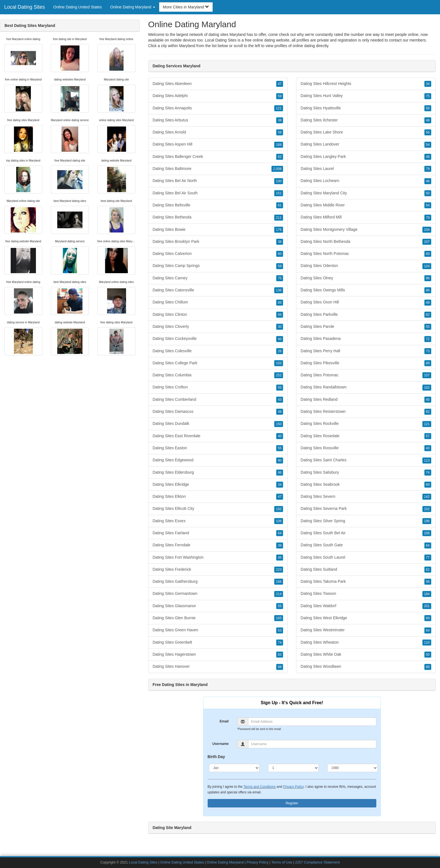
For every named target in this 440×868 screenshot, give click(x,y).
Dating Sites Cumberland (218, 400)
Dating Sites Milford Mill (366, 217)
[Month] (234, 768)
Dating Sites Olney (366, 278)
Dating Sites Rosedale (366, 436)
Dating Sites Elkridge (218, 485)
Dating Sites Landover (366, 144)
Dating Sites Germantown (218, 594)
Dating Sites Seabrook (366, 485)
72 (428, 339)
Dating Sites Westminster (366, 630)
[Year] (353, 768)
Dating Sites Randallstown (366, 387)
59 (280, 96)
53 (280, 630)
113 (427, 461)
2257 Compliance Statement (318, 862)
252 (279, 375)
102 (427, 388)
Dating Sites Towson (366, 594)
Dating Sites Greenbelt (218, 643)
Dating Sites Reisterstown (366, 412)
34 (280, 485)
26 (280, 351)
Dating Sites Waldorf (366, 606)
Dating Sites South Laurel (366, 558)
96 (428, 278)
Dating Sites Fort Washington (218, 558)
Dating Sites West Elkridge (366, 618)
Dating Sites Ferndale (218, 545)
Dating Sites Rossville (366, 448)
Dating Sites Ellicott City (218, 509)
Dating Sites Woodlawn (366, 667)
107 (427, 242)
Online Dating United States (78, 7)
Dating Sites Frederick (218, 570)
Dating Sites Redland (366, 400)
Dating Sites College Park (218, 363)
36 (280, 242)
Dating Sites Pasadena (366, 339)
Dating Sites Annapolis (218, 108)
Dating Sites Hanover (218, 667)
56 (428, 132)
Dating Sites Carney (218, 278)
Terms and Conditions (260, 787)
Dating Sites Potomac (366, 375)
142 (427, 497)
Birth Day (216, 757)
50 (428, 193)
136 (279, 290)
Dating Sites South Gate (366, 545)
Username (221, 744)
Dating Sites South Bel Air (366, 533)
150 (279, 424)
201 (427, 606)
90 (280, 461)
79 (428, 169)
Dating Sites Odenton (366, 266)
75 (280, 278)
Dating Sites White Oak (366, 655)
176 (279, 230)
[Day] (293, 768)
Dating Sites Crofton (218, 387)
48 (280, 412)
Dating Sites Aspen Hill (218, 144)
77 (428, 558)
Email (224, 721)
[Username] (312, 744)
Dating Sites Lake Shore (366, 132)
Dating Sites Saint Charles (366, 460)
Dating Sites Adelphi (218, 96)
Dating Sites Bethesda (218, 217)
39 (280, 545)
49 (428, 303)
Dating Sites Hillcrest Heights (366, 84)
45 (280, 558)
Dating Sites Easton (218, 448)
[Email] (312, 722)
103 (279, 363)
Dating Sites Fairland (218, 533)
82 (428, 315)
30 (280, 327)
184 (427, 594)
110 (427, 643)
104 (427, 230)
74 (280, 643)
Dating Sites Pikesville (366, 363)
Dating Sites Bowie (218, 230)
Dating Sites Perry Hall (366, 351)
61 (280, 205)
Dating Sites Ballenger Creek (218, 157)
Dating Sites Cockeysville (218, 339)
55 (280, 388)
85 (280, 303)
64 (280, 533)
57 (428, 436)
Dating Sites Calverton (218, 254)
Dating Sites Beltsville (218, 205)
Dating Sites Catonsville (218, 290)
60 (280, 254)
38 (280, 120)
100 (279, 181)
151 (279, 193)
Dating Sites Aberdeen (218, 84)
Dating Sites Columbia (218, 375)
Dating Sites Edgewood (218, 460)
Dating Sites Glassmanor (218, 606)
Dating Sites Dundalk (218, 424)
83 (280, 655)
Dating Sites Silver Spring (366, 521)
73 (428, 351)
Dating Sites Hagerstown (218, 655)
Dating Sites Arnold (218, 132)
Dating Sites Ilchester (366, 120)
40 (280, 339)
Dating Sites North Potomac (366, 254)
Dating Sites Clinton (218, 315)
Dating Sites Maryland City (366, 193)
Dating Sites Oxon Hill (366, 302)
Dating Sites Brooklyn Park (218, 242)
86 (280, 473)
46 (428, 181)
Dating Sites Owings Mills (366, 290)
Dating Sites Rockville (366, 424)
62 (280, 157)
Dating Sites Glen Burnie (218, 618)
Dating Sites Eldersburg (218, 473)
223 (279, 570)
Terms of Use (282, 862)
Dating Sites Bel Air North (218, 181)
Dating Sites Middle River (366, 205)
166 (279, 582)
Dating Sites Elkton (218, 497)
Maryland (187, 46)
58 (280, 132)
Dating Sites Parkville (366, 315)
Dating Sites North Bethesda (366, 242)
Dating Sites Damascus (218, 412)
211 (279, 218)
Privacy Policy (293, 787)
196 (427, 521)
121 (279, 108)
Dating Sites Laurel (366, 169)
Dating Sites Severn (366, 497)
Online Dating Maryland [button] (133, 7)
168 (279, 145)
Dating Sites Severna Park (366, 509)
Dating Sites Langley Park (366, 157)
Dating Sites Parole (366, 327)
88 (280, 667)
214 (279, 594)
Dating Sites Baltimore (218, 169)
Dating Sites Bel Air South (218, 193)
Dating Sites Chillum (218, 302)
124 (427, 266)
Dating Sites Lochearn (366, 181)
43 (280, 400)
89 (428, 363)
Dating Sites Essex (218, 521)
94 (280, 315)
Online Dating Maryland (225, 862)
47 (280, 84)
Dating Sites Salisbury (366, 473)
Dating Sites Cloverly (218, 327)
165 (279, 618)
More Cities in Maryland (186, 7)
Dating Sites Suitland (366, 570)
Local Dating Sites (25, 7)
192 (279, 509)
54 (428, 145)
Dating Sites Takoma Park (366, 582)
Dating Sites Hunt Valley (366, 96)
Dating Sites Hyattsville (366, 108)
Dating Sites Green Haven (218, 630)
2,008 (277, 169)
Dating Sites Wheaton (366, 643)
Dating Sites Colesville (218, 351)
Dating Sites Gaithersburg (218, 582)
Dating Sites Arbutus (218, 120)
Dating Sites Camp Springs (218, 266)
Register (292, 803)
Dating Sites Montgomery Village (366, 230)
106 (279, 521)
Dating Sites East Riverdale (218, 436)
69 (428, 254)
